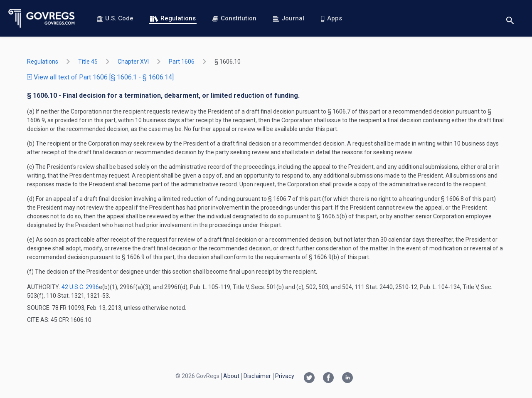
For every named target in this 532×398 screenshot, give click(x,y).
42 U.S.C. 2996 (80, 287)
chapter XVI (133, 62)
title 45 (88, 62)
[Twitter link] (309, 378)
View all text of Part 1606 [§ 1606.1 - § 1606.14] (100, 77)
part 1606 (182, 62)
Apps (331, 18)
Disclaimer (257, 376)
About (231, 376)
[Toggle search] (510, 19)
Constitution (234, 18)
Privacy (285, 376)
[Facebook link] (328, 378)
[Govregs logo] (42, 18)
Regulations (173, 18)
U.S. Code (115, 18)
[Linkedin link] (347, 378)
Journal (289, 18)
